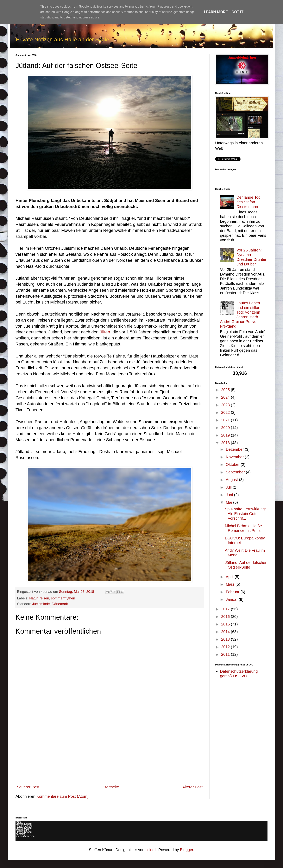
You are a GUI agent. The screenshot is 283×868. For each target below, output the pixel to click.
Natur (33, 598)
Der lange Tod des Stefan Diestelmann (248, 202)
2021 (226, 420)
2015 (226, 624)
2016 (226, 617)
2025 (226, 390)
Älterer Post (192, 787)
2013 (226, 639)
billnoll (151, 850)
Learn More (216, 12)
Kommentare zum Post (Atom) (63, 796)
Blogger (186, 850)
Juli (229, 487)
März (231, 584)
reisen (44, 598)
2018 (226, 443)
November (235, 457)
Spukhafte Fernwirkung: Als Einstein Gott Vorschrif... (245, 514)
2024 (226, 397)
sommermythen (63, 598)
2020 (226, 428)
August (232, 480)
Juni (230, 495)
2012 (226, 647)
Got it (238, 12)
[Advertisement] (110, 752)
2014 (226, 632)
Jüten (105, 332)
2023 (226, 405)
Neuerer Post (28, 787)
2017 (226, 609)
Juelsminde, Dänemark (50, 604)
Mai (230, 502)
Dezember (235, 449)
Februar (233, 592)
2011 (226, 654)
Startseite (111, 787)
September (236, 472)
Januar (232, 599)
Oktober (233, 464)
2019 (226, 435)
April (230, 577)
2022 (226, 412)
